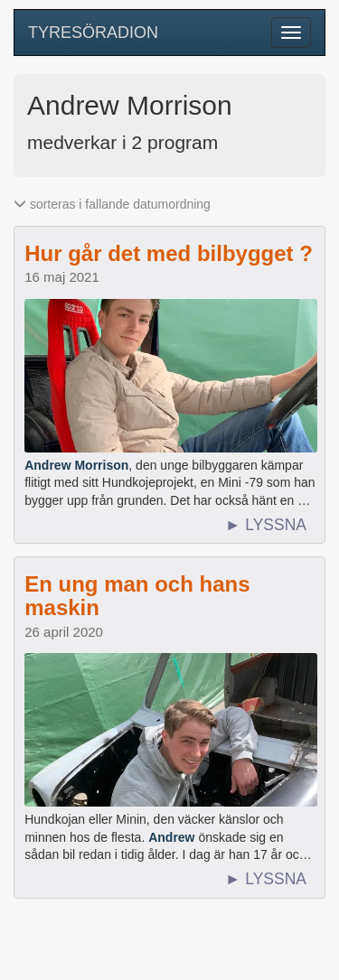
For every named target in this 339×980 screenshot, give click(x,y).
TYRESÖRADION (93, 33)
